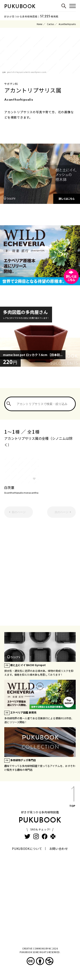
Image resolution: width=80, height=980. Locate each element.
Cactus (50, 24)
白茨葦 (21, 489)
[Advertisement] (40, 569)
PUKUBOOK (20, 7)
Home (39, 24)
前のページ (19, 512)
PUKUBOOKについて (27, 849)
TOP (72, 798)
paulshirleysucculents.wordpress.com (27, 72)
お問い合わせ (59, 849)
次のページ (62, 512)
